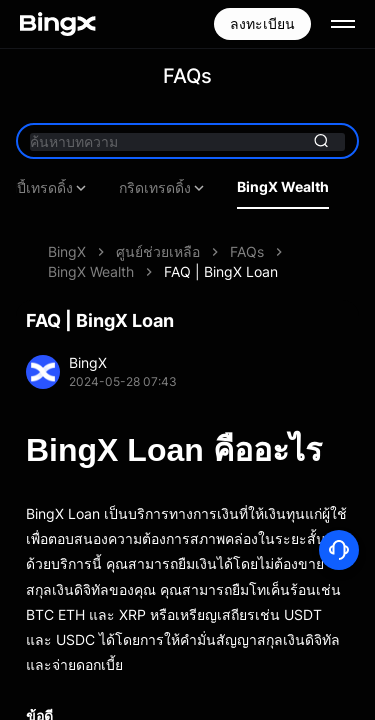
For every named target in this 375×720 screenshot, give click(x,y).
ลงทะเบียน (262, 23)
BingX (67, 251)
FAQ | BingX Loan (221, 271)
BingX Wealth (283, 187)
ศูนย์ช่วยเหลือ (158, 251)
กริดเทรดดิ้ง (163, 188)
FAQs (247, 251)
